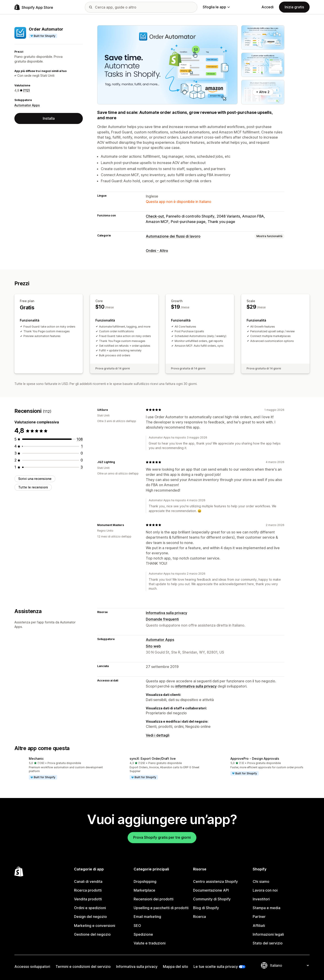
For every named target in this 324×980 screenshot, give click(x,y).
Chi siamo (261, 881)
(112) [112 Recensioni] (26, 90)
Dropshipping (145, 881)
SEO (137, 926)
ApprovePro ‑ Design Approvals (255, 759)
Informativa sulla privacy (166, 613)
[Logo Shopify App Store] (34, 7)
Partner (259, 917)
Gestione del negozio (92, 934)
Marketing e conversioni (95, 926)
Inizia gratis (294, 7)
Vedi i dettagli (158, 735)
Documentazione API (211, 890)
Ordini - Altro (157, 251)
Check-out (155, 216)
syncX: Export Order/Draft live (153, 759)
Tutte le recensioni (33, 487)
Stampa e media (267, 908)
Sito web (153, 646)
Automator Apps (27, 105)
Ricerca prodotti (88, 890)
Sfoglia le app (216, 7)
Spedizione (143, 934)
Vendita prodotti (88, 899)
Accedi (268, 7)
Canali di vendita (88, 881)
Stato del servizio (268, 943)
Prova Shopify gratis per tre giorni (162, 837)
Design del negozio (90, 917)
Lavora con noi (265, 890)
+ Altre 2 (263, 92)
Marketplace (144, 890)
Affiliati (259, 926)
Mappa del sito (175, 967)
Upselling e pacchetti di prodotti (161, 908)
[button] (61, 769)
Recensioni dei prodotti (154, 899)
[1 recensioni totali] (82, 446)
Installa (49, 118)
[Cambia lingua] (289, 965)
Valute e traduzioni (150, 943)
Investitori (261, 899)
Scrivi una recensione (35, 479)
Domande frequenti (162, 619)
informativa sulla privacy (196, 686)
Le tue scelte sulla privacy (216, 967)
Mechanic (36, 759)
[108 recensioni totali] (80, 439)
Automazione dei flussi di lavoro (173, 236)
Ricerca (199, 917)
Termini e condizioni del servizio (83, 967)
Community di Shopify (212, 899)
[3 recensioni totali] (82, 467)
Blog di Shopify (206, 908)
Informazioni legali (268, 934)
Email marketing (147, 917)
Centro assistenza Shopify (215, 881)
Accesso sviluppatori (32, 967)
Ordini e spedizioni (90, 908)
